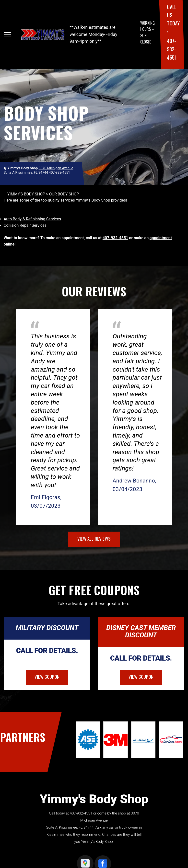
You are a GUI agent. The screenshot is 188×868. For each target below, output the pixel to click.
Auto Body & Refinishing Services (32, 219)
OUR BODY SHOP (64, 194)
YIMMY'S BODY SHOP (26, 194)
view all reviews (94, 538)
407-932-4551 (172, 49)
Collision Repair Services (25, 225)
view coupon (47, 676)
